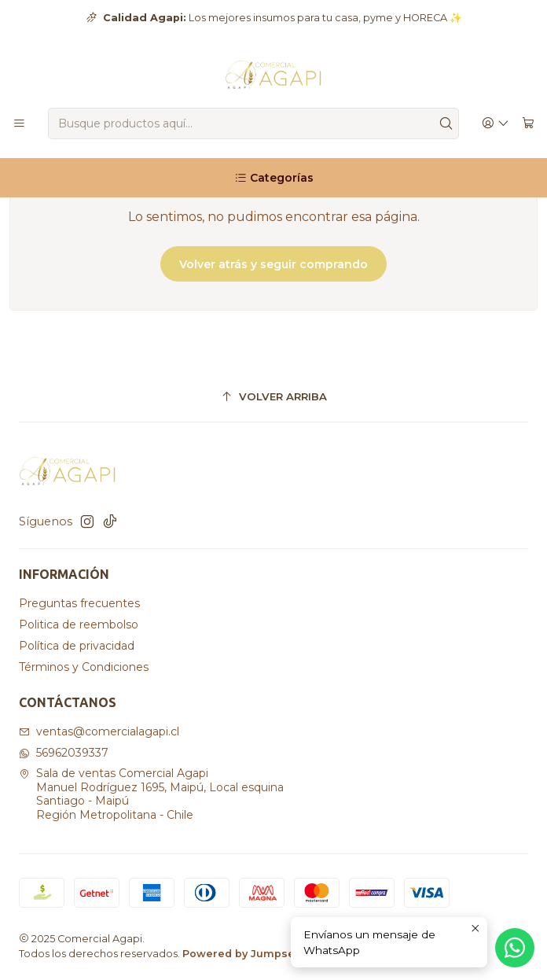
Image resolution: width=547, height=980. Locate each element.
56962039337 (64, 753)
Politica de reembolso (79, 624)
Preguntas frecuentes (79, 603)
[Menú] (19, 124)
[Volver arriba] (273, 397)
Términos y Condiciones (84, 667)
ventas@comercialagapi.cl (99, 731)
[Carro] (528, 124)
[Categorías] (273, 178)
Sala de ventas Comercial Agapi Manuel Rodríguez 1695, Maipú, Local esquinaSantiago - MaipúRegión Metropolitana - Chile (151, 794)
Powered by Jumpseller (248, 954)
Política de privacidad (77, 646)
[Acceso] (496, 124)
